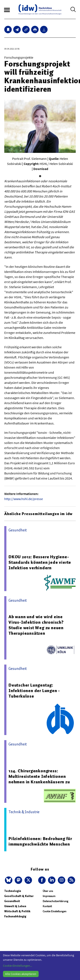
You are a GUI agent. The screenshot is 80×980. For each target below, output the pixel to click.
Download (41, 169)
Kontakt (47, 906)
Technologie (13, 891)
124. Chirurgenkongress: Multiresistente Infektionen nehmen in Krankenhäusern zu (39, 776)
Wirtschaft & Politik (17, 911)
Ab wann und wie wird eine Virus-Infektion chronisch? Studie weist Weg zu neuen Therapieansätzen (36, 625)
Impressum (49, 896)
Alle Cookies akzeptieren (21, 974)
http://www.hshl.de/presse (24, 499)
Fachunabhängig (15, 916)
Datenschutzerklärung (55, 901)
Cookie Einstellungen (55, 911)
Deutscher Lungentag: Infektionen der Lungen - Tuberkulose (34, 691)
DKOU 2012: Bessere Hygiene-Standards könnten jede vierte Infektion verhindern (40, 562)
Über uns (48, 891)
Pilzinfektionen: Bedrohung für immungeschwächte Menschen (40, 841)
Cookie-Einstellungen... (17, 966)
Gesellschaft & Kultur (19, 896)
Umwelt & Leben (15, 906)
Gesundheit (12, 901)
